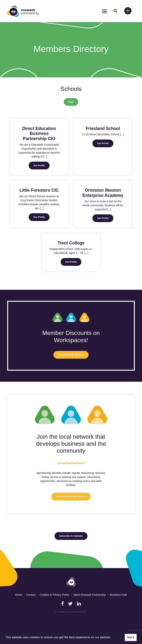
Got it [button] (131, 637)
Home (18, 595)
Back (71, 102)
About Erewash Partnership (90, 595)
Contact (31, 595)
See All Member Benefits (71, 355)
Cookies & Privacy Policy (54, 595)
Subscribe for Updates (71, 536)
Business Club (119, 595)
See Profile (39, 166)
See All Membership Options (71, 497)
